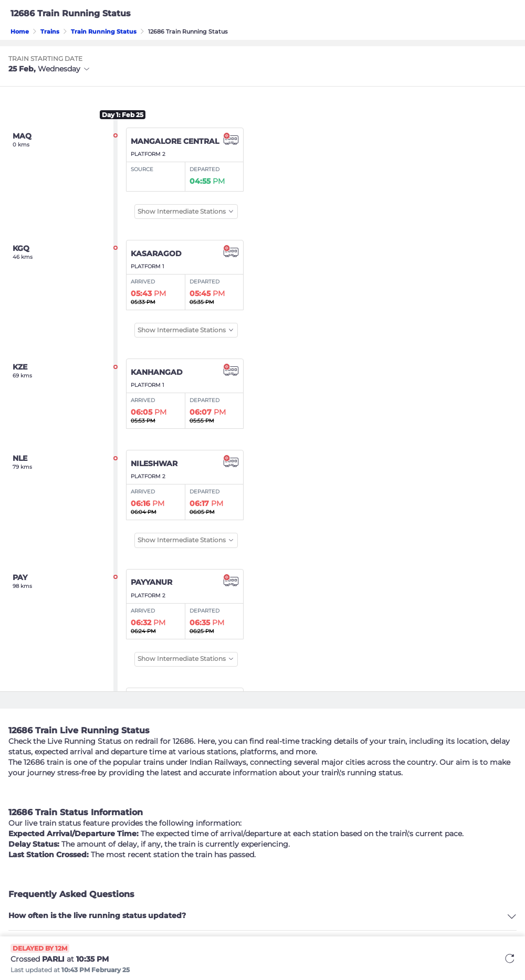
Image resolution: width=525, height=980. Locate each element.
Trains (50, 31)
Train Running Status (104, 31)
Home (20, 31)
